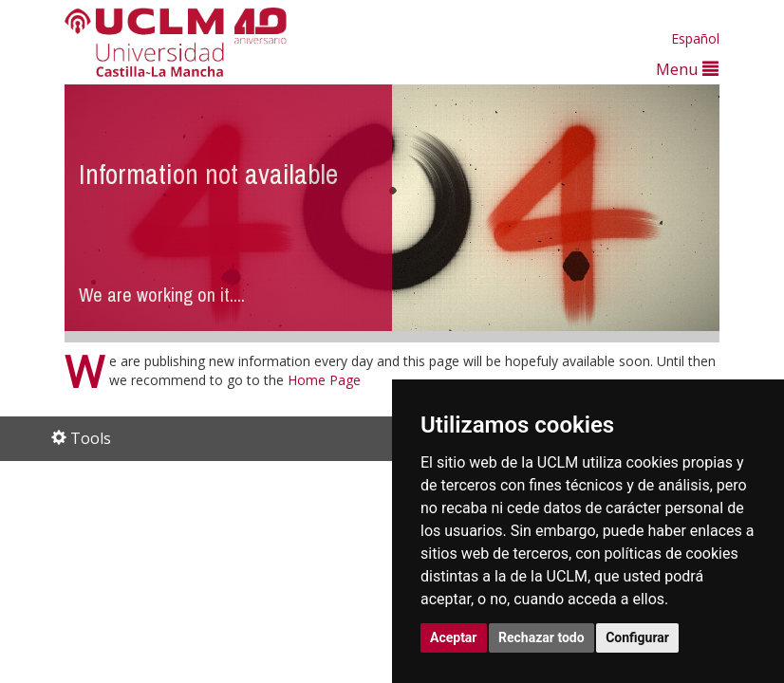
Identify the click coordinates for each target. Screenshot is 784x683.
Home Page (324, 380)
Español (695, 38)
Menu (687, 69)
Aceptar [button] (454, 637)
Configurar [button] (637, 637)
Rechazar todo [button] (541, 637)
